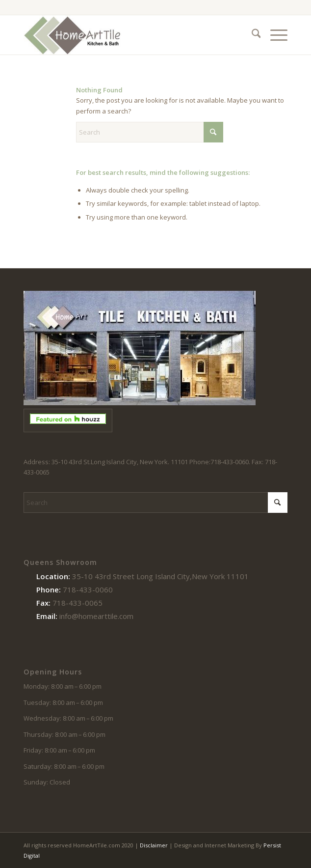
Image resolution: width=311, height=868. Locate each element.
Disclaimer (154, 845)
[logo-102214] (129, 35)
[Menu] (274, 35)
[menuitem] (251, 35)
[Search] (251, 35)
